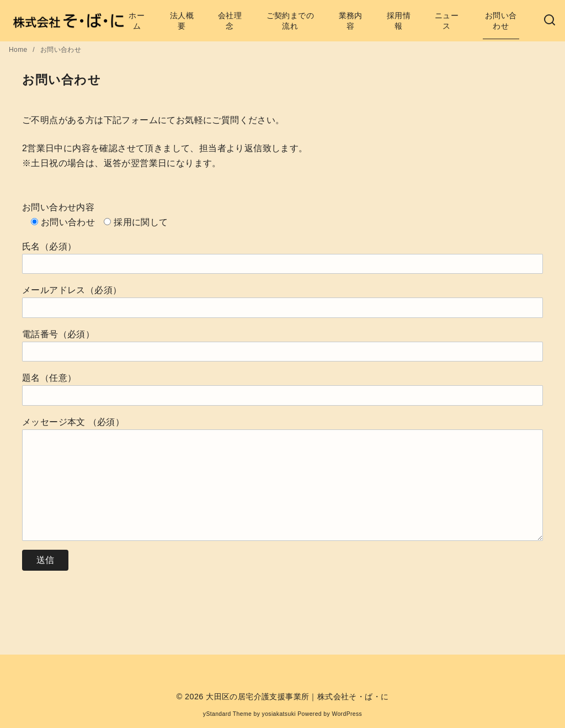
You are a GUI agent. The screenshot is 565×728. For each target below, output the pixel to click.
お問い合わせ (501, 21)
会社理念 (230, 21)
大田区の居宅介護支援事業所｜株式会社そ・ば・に (297, 697)
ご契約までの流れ (290, 21)
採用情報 (399, 21)
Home (19, 50)
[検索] (550, 21)
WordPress (347, 714)
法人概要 (182, 21)
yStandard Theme (227, 714)
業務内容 (351, 21)
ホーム (137, 21)
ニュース (447, 21)
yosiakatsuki (279, 714)
